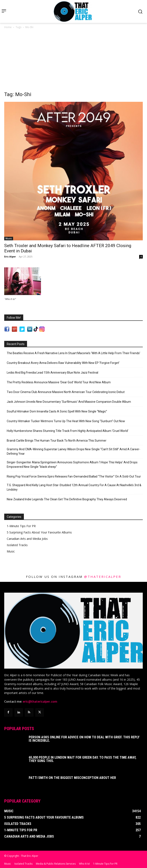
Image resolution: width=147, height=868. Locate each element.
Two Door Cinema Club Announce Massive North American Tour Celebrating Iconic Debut (66, 392)
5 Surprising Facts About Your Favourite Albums (39, 532)
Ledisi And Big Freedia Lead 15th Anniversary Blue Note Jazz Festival (52, 373)
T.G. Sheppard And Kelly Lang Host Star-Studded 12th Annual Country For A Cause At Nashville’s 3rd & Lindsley (74, 487)
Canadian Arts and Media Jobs (27, 539)
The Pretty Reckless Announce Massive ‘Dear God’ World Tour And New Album (59, 382)
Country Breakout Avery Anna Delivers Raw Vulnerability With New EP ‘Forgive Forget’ (63, 363)
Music (9, 238)
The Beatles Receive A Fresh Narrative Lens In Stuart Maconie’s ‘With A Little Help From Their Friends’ (73, 353)
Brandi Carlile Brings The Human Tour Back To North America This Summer (57, 441)
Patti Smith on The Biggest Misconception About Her (72, 778)
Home (8, 27)
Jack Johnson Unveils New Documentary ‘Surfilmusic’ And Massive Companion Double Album (69, 402)
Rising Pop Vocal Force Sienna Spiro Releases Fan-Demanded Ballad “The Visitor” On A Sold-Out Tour (74, 476)
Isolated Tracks (17, 545)
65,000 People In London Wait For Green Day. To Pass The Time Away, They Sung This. (82, 759)
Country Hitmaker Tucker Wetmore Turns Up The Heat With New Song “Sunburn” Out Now (66, 421)
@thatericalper (103, 577)
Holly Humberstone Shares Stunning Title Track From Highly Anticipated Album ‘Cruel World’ (68, 431)
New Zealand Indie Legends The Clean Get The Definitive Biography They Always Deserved (67, 499)
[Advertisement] (73, 61)
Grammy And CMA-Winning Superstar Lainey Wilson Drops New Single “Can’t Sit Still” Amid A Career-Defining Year (73, 451)
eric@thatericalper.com (40, 702)
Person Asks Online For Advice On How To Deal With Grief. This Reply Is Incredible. (84, 739)
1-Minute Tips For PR (21, 526)
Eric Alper (10, 256)
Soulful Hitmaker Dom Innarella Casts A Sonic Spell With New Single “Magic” (57, 411)
